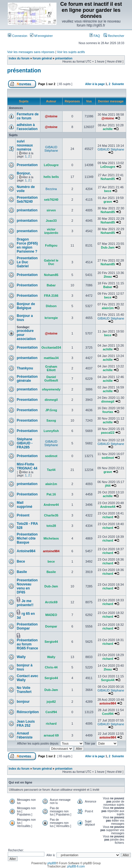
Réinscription (28, 712)
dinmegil (51, 400)
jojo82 (51, 702)
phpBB (52, 863)
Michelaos (51, 538)
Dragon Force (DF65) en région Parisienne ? (27, 245)
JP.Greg (51, 410)
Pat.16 (51, 494)
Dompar (51, 626)
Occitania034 (51, 347)
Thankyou (25, 368)
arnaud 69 (51, 735)
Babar (51, 285)
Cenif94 (51, 712)
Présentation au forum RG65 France (27, 644)
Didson (51, 306)
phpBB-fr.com (76, 866)
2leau (108, 277)
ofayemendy (51, 389)
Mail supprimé (24, 505)
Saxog (51, 420)
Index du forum (19, 58)
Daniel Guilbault (51, 379)
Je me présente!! (25, 603)
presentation (27, 231)
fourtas (108, 412)
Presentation (27, 165)
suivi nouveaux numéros (25, 145)
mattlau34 (51, 358)
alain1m (108, 308)
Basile (22, 572)
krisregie (51, 318)
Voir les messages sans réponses (31, 52)
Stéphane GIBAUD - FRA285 (25, 443)
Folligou (51, 245)
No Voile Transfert (24, 690)
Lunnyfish (51, 431)
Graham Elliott (51, 368)
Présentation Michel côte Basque (27, 538)
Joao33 (51, 221)
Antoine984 (26, 551)
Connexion (18, 36)
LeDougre (51, 165)
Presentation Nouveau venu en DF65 (27, 586)
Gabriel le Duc (51, 262)
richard (108, 517)
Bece (21, 561)
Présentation (27, 275)
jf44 (108, 486)
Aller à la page (95, 84)
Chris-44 (51, 667)
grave (108, 202)
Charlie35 (51, 515)
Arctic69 (51, 602)
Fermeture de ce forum (28, 116)
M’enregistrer (41, 36)
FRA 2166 (51, 296)
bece (108, 191)
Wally (21, 657)
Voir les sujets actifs (71, 52)
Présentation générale (27, 379)
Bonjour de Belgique (26, 306)
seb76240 (51, 200)
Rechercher (114, 36)
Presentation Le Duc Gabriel (27, 262)
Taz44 (51, 470)
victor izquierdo (51, 231)
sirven (51, 210)
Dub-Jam (108, 247)
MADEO (51, 615)
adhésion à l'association (27, 127)
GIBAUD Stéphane (51, 149)
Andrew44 (51, 505)
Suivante (118, 84)
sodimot (51, 456)
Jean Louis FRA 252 (26, 724)
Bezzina (51, 189)
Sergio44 (51, 642)
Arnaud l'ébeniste (25, 735)
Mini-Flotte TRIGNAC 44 (27, 466)
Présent (23, 515)
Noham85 (108, 179)
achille (108, 129)
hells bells (51, 177)
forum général (42, 58)
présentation (64, 58)
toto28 (51, 526)
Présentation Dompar (27, 626)
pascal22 (108, 433)
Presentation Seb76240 (27, 200)
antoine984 (51, 551)
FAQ (95, 36)
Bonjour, (24, 173)
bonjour (23, 702)
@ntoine (51, 116)
